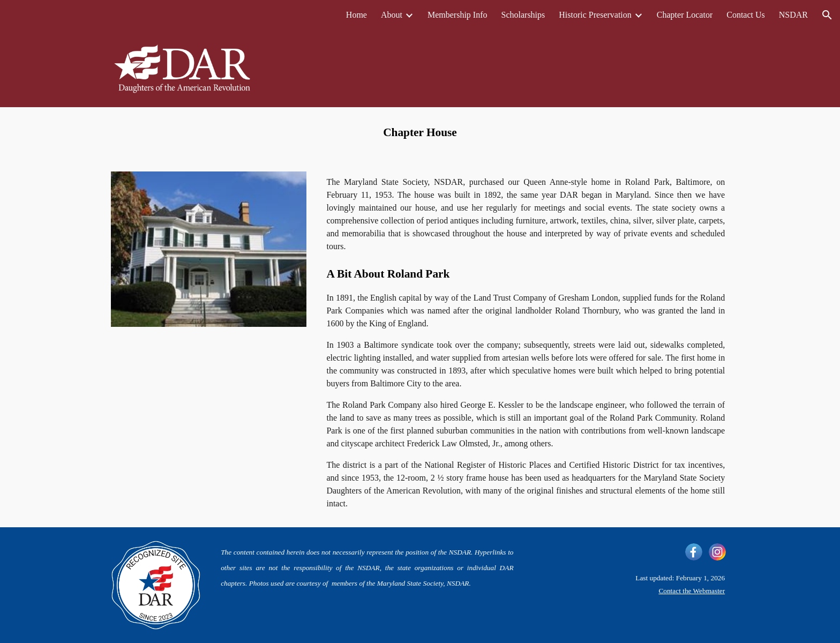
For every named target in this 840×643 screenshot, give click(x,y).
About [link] (392, 15)
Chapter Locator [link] (685, 15)
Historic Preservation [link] (595, 15)
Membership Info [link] (457, 15)
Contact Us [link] (746, 15)
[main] (420, 133)
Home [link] (357, 15)
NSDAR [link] (793, 15)
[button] (827, 15)
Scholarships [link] (523, 15)
